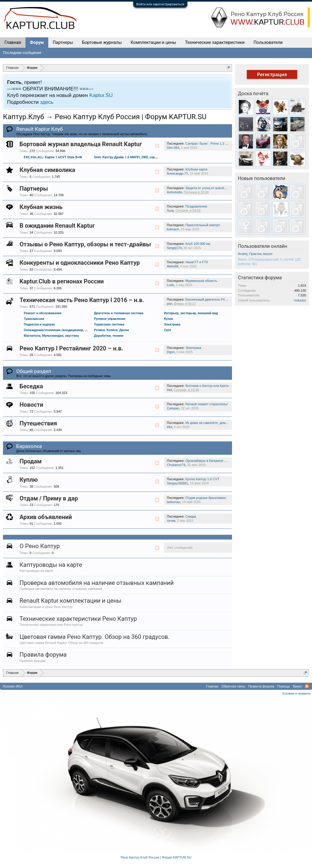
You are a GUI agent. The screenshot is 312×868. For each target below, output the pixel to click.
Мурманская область (201, 281)
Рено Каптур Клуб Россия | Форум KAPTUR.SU (156, 857)
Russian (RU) (13, 686)
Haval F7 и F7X (197, 262)
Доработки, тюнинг (109, 336)
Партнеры (34, 189)
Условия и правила (296, 693)
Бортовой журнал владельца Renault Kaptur (81, 144)
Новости (31, 405)
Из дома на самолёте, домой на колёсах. (216, 423)
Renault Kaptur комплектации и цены (71, 601)
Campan (173, 408)
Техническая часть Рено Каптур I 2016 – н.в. (82, 300)
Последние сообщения (22, 53)
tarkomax (173, 502)
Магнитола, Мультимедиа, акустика (51, 336)
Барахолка (29, 446)
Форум (37, 42)
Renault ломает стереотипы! (207, 404)
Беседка (31, 386)
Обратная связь (233, 686)
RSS (157, 146)
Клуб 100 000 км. (198, 244)
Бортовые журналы (102, 42)
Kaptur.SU (101, 95)
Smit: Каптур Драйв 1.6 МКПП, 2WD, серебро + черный (136, 157)
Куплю (29, 480)
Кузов (169, 319)
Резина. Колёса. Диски (111, 330)
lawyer (268, 254)
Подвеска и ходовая (39, 324)
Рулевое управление (110, 319)
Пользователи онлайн (263, 246)
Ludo (170, 285)
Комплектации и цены (153, 42)
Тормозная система (109, 324)
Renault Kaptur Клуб (40, 129)
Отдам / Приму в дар (49, 498)
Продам (31, 461)
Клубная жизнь (41, 207)
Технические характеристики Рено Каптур (78, 619)
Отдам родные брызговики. (206, 498)
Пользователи (268, 42)
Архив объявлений (46, 517)
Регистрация (272, 74)
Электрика (172, 324)
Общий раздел (34, 371)
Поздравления (196, 206)
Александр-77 (177, 173)
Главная (13, 42)
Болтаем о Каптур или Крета (207, 386)
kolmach (173, 229)
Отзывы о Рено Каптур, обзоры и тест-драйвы (85, 244)
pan (169, 304)
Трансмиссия (34, 319)
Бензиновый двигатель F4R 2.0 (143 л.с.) (216, 299)
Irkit (169, 390)
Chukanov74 (176, 465)
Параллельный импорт (203, 225)
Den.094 (173, 148)
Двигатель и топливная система (119, 313)
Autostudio (175, 192)
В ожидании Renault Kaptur (57, 226)
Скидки (191, 516)
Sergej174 (174, 248)
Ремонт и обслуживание (43, 313)
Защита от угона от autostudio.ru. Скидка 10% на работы (228, 188)
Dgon (171, 352)
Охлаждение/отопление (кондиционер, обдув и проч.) (65, 330)
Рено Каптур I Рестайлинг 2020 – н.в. (71, 348)
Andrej (243, 254)
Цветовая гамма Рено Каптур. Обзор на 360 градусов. (95, 637)
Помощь (284, 686)
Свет (168, 330)
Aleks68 (173, 266)
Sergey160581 (177, 483)
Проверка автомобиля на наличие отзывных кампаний (97, 583)
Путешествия (38, 423)
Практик (255, 254)
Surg (170, 210)
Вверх (297, 686)
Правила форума (43, 655)
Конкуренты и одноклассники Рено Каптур (80, 263)
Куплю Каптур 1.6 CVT (202, 479)
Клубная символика (47, 170)
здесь (47, 102)
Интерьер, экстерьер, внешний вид (191, 313)
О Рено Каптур (40, 546)
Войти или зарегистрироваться (160, 4)
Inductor (300, 300)
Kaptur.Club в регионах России (62, 281)
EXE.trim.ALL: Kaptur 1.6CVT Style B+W (53, 157)
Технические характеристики (215, 42)
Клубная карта (196, 169)
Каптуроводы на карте (51, 565)
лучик (171, 521)
